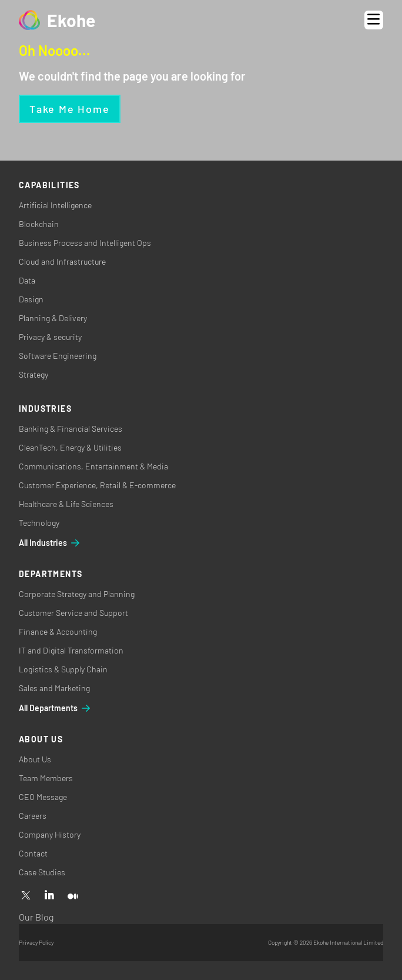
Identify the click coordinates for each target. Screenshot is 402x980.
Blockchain (39, 224)
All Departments (55, 708)
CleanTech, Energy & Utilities (70, 447)
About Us (35, 759)
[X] (26, 896)
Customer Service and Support (73, 613)
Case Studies (42, 872)
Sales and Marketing (54, 688)
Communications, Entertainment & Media (93, 466)
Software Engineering (58, 356)
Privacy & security (50, 337)
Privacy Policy (36, 942)
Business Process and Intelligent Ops (85, 243)
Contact (33, 853)
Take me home (70, 109)
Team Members (46, 778)
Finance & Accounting (58, 631)
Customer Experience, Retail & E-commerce (97, 485)
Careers (33, 816)
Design (31, 299)
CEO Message (43, 797)
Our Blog (36, 917)
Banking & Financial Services (71, 429)
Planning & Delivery (53, 318)
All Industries (50, 543)
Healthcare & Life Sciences (66, 504)
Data (27, 280)
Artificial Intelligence (55, 205)
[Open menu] (374, 20)
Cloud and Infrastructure (62, 261)
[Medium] (73, 896)
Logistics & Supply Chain (63, 669)
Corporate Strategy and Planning (77, 594)
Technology (39, 523)
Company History (50, 834)
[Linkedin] (49, 896)
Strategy (33, 374)
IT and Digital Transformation (71, 650)
